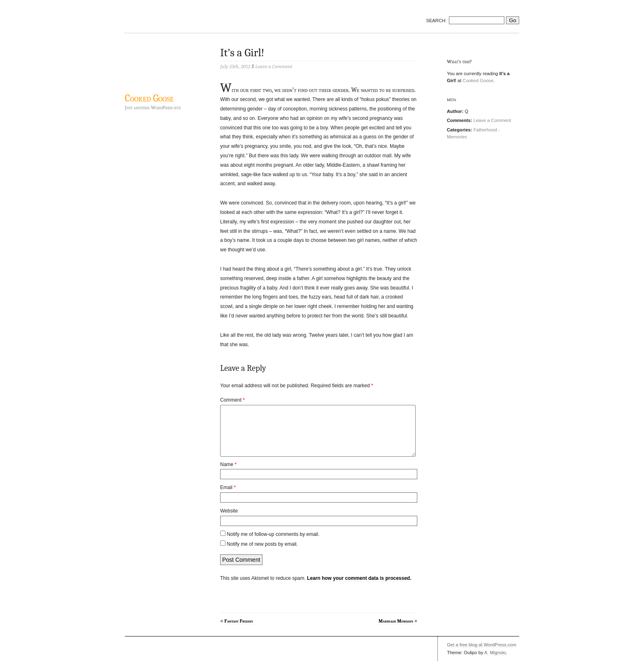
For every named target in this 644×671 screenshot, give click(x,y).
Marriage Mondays (396, 631)
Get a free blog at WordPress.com (482, 655)
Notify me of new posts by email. (262, 554)
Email (228, 497)
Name (228, 474)
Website (229, 521)
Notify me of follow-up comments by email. (273, 544)
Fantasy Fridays (239, 631)
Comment (232, 400)
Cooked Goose (149, 98)
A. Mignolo (495, 662)
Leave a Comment (492, 120)
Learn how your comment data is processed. (359, 588)
